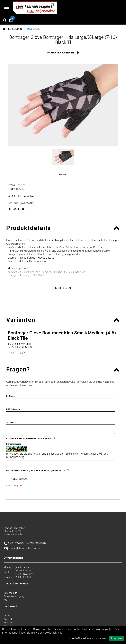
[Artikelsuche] (5, 21)
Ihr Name (10, 396)
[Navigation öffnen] (7, 8)
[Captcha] (61, 464)
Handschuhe (32, 29)
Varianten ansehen (61, 53)
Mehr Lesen (63, 288)
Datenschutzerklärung (20, 471)
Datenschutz (10, 593)
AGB (6, 600)
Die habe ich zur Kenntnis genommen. (34, 471)
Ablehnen (101, 638)
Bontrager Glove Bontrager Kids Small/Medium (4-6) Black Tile (62, 335)
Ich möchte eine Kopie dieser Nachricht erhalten (28, 438)
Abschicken (19, 479)
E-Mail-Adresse (13, 409)
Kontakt (8, 619)
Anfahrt (8, 616)
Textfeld (10, 422)
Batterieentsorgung (14, 596)
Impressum (10, 622)
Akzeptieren (116, 638)
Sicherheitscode (14, 444)
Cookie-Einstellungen (81, 638)
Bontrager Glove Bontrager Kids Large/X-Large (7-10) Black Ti (63, 40)
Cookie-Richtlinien (53, 633)
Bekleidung (15, 29)
